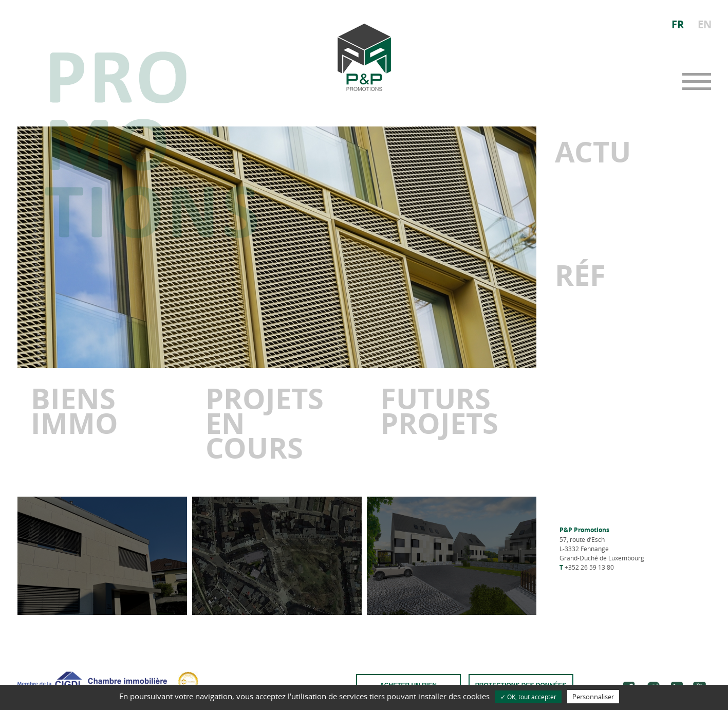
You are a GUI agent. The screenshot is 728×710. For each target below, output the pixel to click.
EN (705, 24)
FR (678, 24)
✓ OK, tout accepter (528, 697)
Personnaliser (593, 697)
